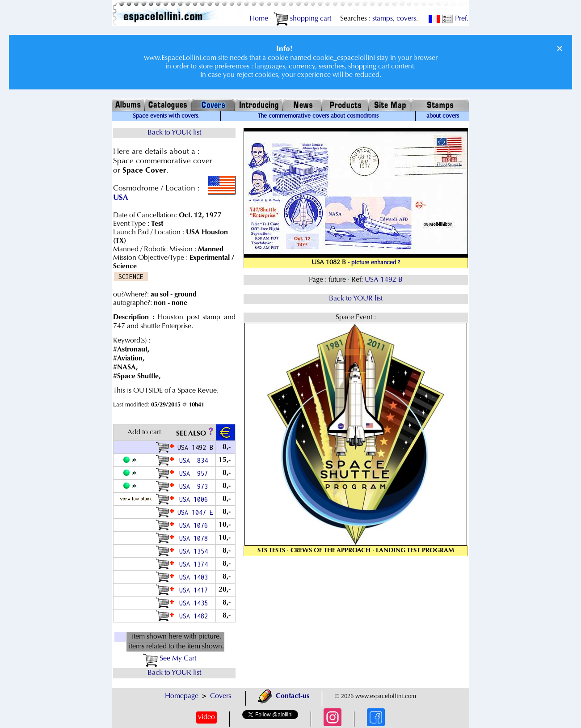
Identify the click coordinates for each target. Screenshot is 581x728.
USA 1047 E (195, 512)
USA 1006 (195, 499)
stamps (383, 19)
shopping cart (302, 19)
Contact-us (284, 696)
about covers (443, 116)
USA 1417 (195, 590)
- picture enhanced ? (374, 263)
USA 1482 (195, 616)
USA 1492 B (384, 280)
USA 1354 (195, 551)
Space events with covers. (166, 116)
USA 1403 (195, 577)
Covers (221, 696)
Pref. (455, 19)
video (206, 717)
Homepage (182, 696)
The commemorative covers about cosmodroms (318, 116)
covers (406, 19)
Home (259, 19)
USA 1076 (195, 525)
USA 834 (195, 460)
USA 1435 (195, 603)
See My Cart (170, 659)
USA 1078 (195, 538)
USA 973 (195, 486)
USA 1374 (195, 564)
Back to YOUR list (174, 133)
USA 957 (195, 473)
